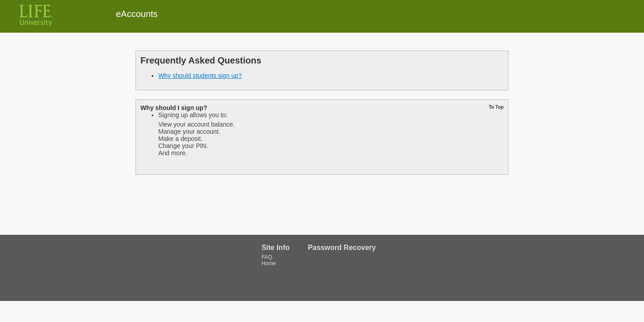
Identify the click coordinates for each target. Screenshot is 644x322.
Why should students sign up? (200, 76)
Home (269, 263)
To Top (496, 107)
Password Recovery (342, 248)
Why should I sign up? (174, 108)
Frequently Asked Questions (201, 60)
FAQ (267, 257)
